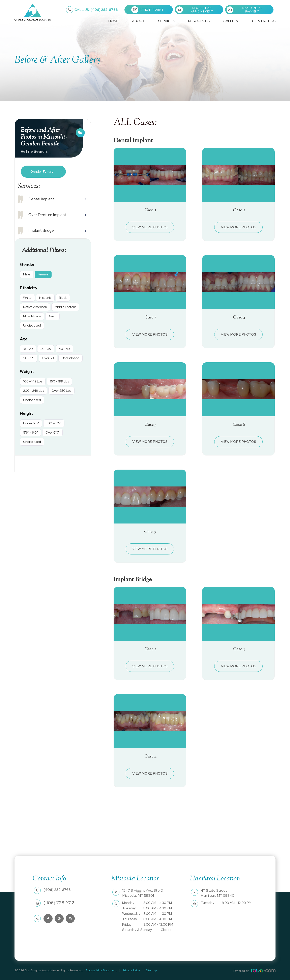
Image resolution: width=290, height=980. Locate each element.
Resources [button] (199, 21)
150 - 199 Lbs (59, 381)
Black (63, 298)
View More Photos (150, 227)
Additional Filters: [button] (46, 250)
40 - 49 (64, 349)
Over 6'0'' (52, 432)
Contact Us (264, 21)
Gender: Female (45, 171)
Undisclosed (32, 325)
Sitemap (146, 970)
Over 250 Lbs (61, 391)
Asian (52, 316)
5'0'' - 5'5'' (54, 423)
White (27, 298)
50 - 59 (29, 358)
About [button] (139, 21)
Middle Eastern (65, 307)
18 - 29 (28, 349)
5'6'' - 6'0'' (31, 432)
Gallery (231, 21)
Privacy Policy (128, 970)
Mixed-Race (32, 316)
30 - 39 (46, 349)
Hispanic (45, 298)
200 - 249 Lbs (34, 391)
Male (27, 274)
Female (43, 274)
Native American (35, 307)
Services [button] (167, 21)
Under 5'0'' (31, 423)
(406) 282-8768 (96, 10)
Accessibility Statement (100, 970)
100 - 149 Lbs (33, 381)
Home (114, 21)
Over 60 (48, 358)
